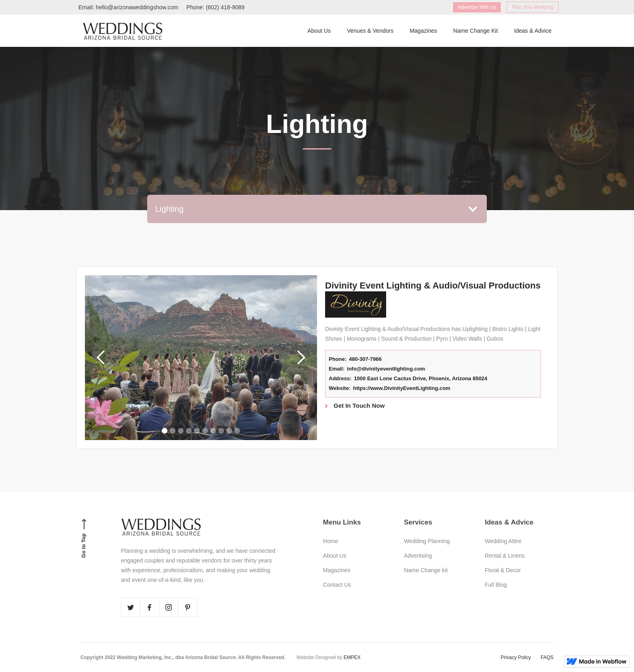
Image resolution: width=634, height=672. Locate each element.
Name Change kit (426, 570)
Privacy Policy (516, 657)
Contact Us (337, 585)
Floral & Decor (503, 570)
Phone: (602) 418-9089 (216, 7)
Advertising (418, 556)
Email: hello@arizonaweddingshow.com (128, 7)
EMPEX (352, 657)
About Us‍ (319, 30)
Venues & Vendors (370, 30)
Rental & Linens (505, 556)
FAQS (547, 657)
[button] (317, 209)
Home (331, 541)
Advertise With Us (477, 7)
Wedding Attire (503, 541)
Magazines (423, 30)
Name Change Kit (476, 30)
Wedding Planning (427, 541)
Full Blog (496, 585)
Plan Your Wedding (533, 7)
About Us (335, 556)
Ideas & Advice (533, 30)
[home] (123, 30)
